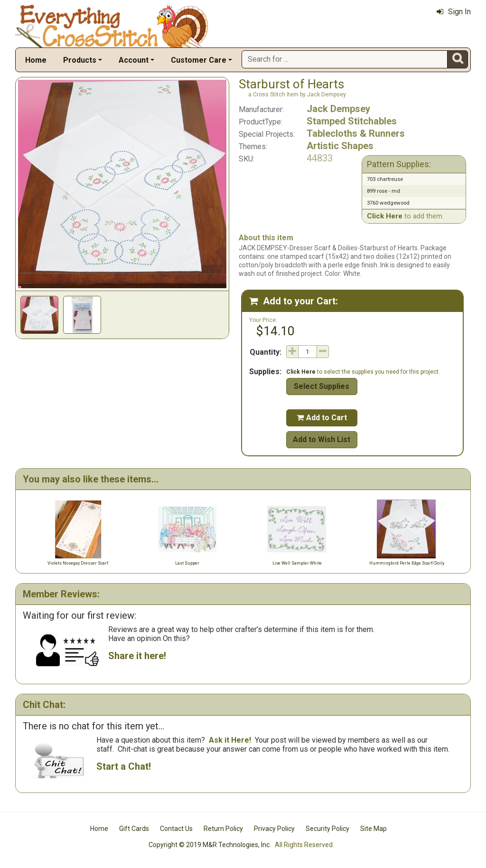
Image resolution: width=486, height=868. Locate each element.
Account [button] (134, 60)
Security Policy (327, 829)
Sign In (454, 12)
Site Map (374, 829)
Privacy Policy (274, 829)
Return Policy (223, 829)
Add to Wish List (322, 439)
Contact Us (176, 829)
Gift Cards (134, 829)
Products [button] (80, 60)
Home (36, 60)
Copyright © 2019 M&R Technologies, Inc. (210, 845)
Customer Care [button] (199, 60)
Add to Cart (322, 418)
